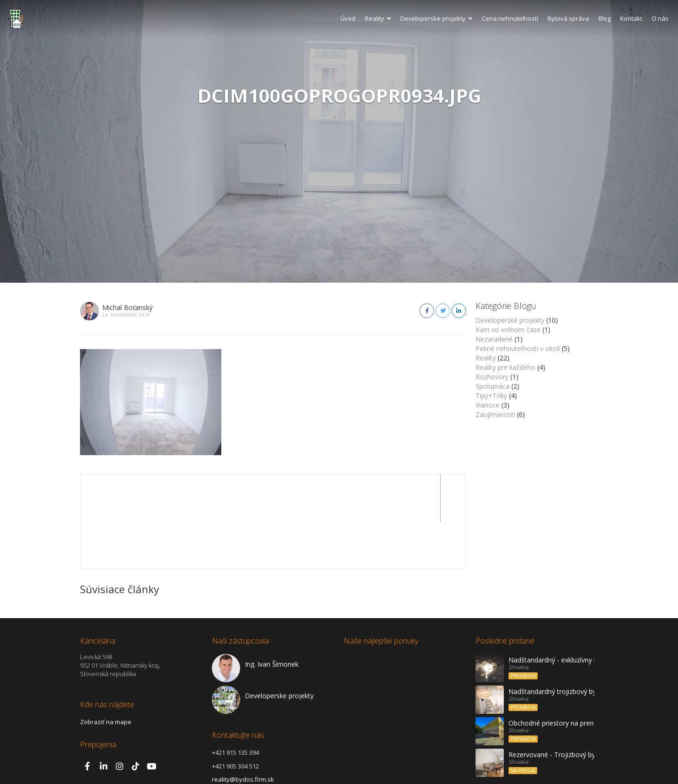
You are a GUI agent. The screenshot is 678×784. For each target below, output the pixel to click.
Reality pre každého (505, 367)
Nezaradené (494, 339)
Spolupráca (492, 386)
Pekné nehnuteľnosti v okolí (518, 348)
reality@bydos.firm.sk (243, 732)
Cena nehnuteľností (510, 18)
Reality (378, 18)
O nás (660, 18)
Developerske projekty (436, 18)
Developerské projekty (510, 320)
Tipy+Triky (491, 396)
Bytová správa (568, 18)
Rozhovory (492, 377)
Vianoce (488, 405)
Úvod (348, 18)
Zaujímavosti (495, 414)
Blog (605, 18)
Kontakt (631, 18)
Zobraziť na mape (106, 675)
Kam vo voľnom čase (508, 330)
